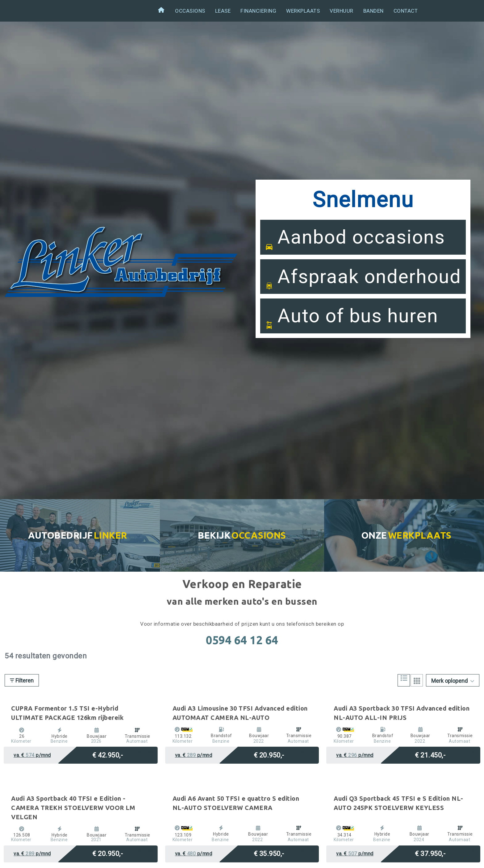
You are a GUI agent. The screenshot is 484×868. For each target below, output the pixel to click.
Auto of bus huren (352, 323)
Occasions (190, 11)
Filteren (22, 680)
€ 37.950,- (430, 853)
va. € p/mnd (32, 755)
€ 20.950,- (269, 755)
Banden (373, 11)
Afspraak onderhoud (363, 284)
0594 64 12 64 (242, 640)
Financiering (258, 11)
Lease (223, 11)
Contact (406, 11)
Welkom (162, 11)
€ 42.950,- (108, 755)
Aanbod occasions (355, 244)
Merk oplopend (453, 681)
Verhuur (342, 11)
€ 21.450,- (430, 755)
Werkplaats (303, 11)
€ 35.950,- (269, 853)
